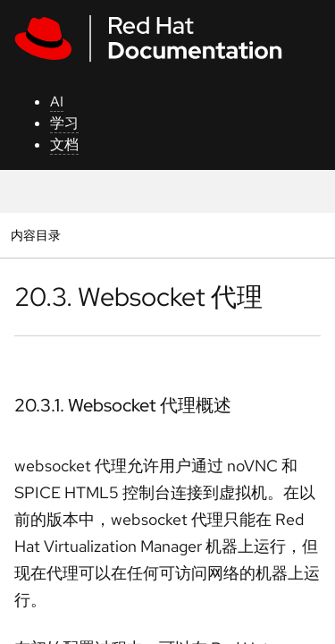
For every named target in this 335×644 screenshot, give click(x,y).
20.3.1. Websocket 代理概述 (123, 405)
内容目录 (35, 235)
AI (57, 102)
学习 (64, 123)
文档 (64, 144)
